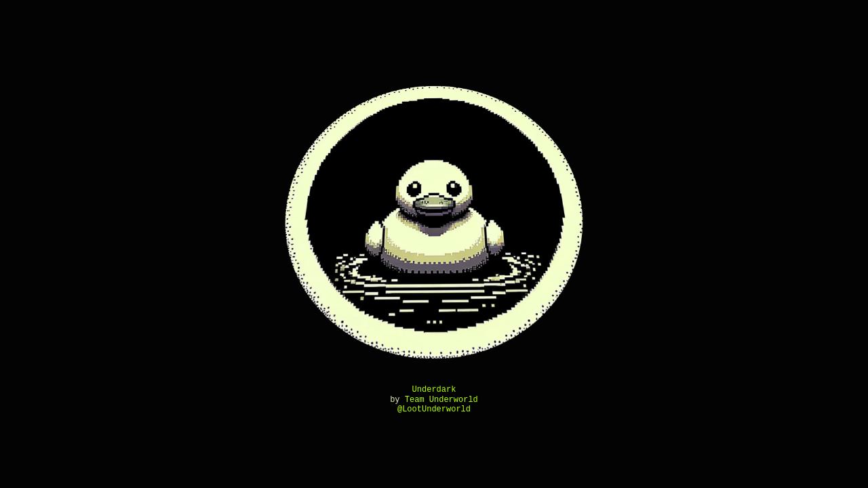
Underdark (434, 389)
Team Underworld (441, 400)
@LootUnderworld (434, 409)
